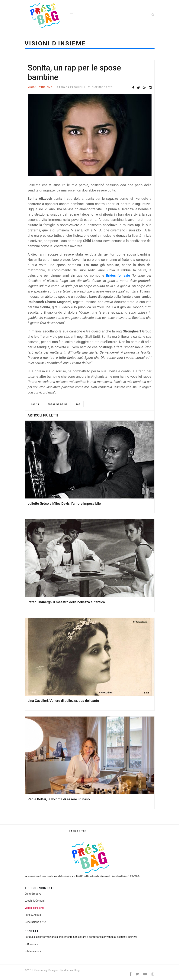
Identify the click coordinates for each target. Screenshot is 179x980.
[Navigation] (90, 15)
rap (78, 404)
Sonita (35, 404)
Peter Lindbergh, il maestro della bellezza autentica (66, 602)
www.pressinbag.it (33, 876)
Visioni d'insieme (40, 87)
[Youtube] (145, 974)
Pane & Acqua (33, 915)
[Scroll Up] (78, 831)
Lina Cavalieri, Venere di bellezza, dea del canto (63, 701)
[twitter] (137, 974)
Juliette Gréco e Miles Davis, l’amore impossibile (64, 503)
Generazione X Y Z (35, 922)
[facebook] (131, 974)
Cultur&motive (33, 894)
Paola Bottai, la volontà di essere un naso (59, 799)
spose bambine (58, 404)
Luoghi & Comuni (35, 901)
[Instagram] (153, 974)
